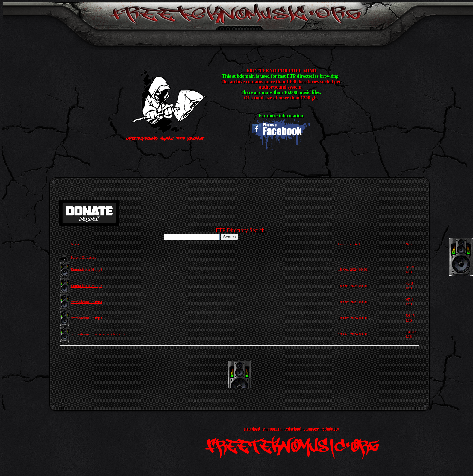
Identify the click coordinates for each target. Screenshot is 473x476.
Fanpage (312, 429)
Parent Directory (84, 257)
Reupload (252, 429)
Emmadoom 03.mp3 (87, 286)
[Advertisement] (239, 375)
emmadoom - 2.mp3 (86, 318)
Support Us (273, 429)
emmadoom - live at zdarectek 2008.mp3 (103, 334)
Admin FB (331, 429)
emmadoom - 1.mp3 (86, 302)
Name (75, 244)
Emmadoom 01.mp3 (87, 269)
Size (409, 244)
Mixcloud (293, 429)
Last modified (349, 244)
